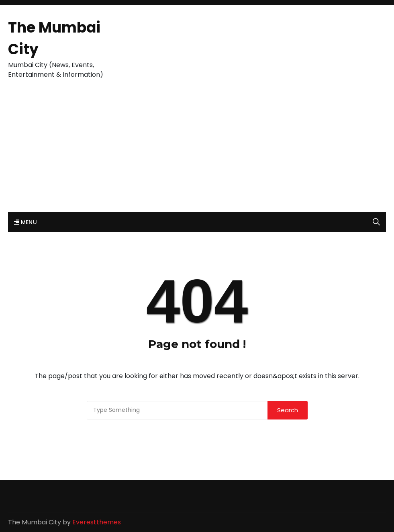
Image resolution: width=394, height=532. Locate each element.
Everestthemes (97, 522)
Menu (26, 222)
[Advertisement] (197, 152)
